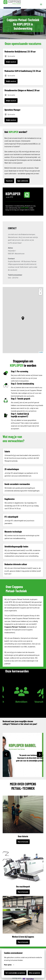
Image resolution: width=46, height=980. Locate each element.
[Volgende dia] (40, 754)
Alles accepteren (35, 973)
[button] (23, 318)
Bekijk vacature (11, 62)
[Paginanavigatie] (41, 4)
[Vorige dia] (6, 754)
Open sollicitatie (23, 181)
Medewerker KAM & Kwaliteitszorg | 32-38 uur (23, 71)
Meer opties (9, 965)
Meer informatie (23, 842)
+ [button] (40, 290)
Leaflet (41, 352)
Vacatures (9, 181)
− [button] (40, 293)
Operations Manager (12, 110)
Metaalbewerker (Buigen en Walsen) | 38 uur (22, 90)
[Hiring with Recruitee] (23, 978)
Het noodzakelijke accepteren (15, 973)
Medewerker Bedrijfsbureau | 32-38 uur (20, 52)
